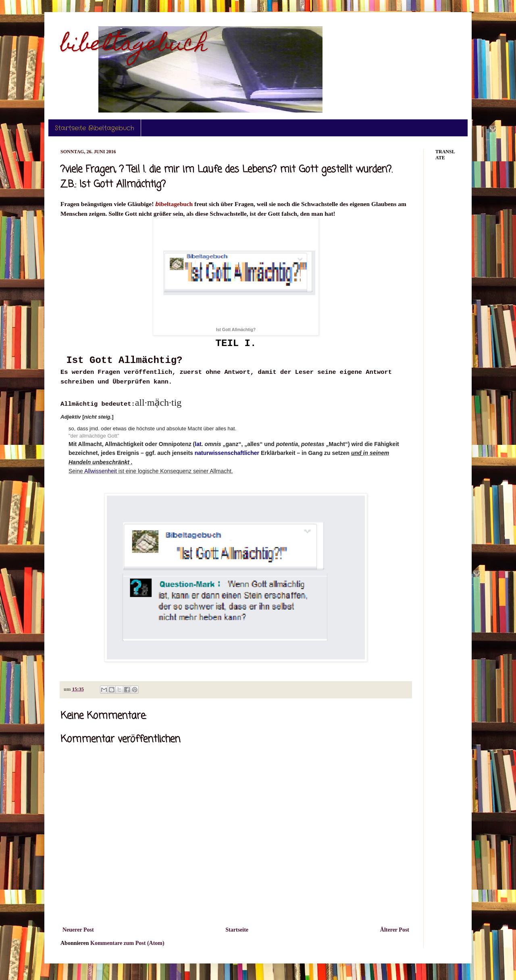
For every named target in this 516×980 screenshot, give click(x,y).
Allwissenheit (101, 471)
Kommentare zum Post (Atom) (127, 943)
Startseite (237, 930)
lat (198, 444)
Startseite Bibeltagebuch (95, 128)
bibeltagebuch (134, 46)
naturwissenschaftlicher (227, 453)
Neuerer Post (78, 930)
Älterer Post (395, 930)
